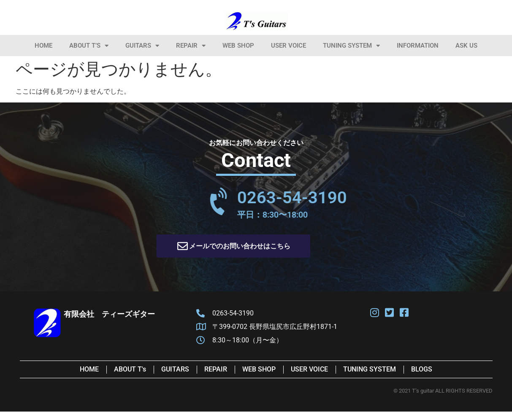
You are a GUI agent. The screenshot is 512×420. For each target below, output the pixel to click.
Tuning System (351, 46)
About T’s (89, 46)
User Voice (289, 46)
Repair (191, 46)
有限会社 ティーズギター (109, 314)
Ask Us (466, 46)
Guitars (142, 46)
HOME (43, 46)
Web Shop (238, 46)
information (418, 46)
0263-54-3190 (347, 198)
